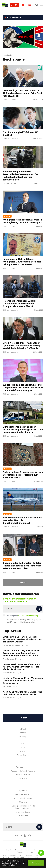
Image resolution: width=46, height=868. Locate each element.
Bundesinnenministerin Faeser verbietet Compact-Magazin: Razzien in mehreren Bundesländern (23, 430)
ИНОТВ (23, 744)
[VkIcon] (21, 836)
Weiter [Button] (23, 583)
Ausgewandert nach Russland (23, 771)
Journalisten (23, 816)
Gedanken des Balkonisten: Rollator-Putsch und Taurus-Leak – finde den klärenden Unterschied (23, 566)
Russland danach (23, 767)
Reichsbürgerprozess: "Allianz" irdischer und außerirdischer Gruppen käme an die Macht (20, 304)
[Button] (39, 609)
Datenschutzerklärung (23, 794)
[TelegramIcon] (16, 836)
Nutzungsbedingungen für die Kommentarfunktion (23, 807)
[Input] (23, 609)
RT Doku (23, 779)
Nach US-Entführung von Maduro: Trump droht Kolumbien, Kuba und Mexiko (23, 693)
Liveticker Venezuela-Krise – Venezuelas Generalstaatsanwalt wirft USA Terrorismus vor (23, 681)
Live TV (14, 5)
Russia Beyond (23, 755)
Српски (30, 852)
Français (20, 852)
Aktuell (23, 729)
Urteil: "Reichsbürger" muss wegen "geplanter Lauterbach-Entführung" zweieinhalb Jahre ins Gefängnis (22, 346)
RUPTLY (23, 751)
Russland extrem (23, 775)
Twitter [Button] (23, 718)
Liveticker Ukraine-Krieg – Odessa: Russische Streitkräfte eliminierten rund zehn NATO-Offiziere (23, 639)
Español (37, 850)
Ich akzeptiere (23, 616)
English (9, 850)
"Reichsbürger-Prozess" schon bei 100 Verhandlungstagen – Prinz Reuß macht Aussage (23, 93)
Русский (19, 850)
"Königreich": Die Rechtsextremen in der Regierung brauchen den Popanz (23, 221)
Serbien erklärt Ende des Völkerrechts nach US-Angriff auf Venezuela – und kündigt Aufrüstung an (22, 667)
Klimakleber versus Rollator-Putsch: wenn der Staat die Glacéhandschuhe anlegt (22, 520)
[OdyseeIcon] (30, 836)
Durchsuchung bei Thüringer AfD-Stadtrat (21, 134)
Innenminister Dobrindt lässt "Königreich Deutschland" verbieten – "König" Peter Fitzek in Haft (23, 262)
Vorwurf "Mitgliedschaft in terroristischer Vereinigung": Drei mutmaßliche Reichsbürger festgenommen (21, 176)
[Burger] (42, 5)
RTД (23, 747)
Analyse (23, 733)
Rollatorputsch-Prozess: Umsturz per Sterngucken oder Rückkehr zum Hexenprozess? (23, 475)
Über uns (23, 802)
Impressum (23, 791)
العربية (28, 850)
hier (21, 863)
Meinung (23, 737)
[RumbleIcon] (25, 836)
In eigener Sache (23, 812)
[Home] (5, 5)
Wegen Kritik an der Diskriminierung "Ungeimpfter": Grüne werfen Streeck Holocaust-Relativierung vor (23, 388)
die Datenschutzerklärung (28, 616)
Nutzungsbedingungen (23, 798)
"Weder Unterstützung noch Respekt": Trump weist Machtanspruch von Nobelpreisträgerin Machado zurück (22, 653)
